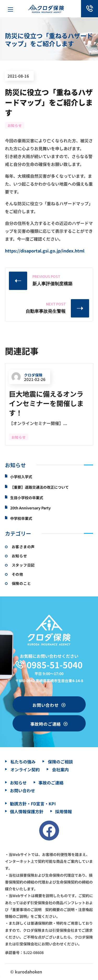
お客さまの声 (23, 547)
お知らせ (15, 125)
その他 (18, 574)
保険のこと (21, 583)
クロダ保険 (27, 376)
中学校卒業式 (21, 518)
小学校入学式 (21, 477)
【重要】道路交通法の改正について (39, 487)
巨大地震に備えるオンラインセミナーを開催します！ (46, 403)
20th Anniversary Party (30, 508)
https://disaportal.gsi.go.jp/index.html (45, 251)
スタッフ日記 (23, 565)
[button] (49, 704)
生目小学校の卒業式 (27, 498)
